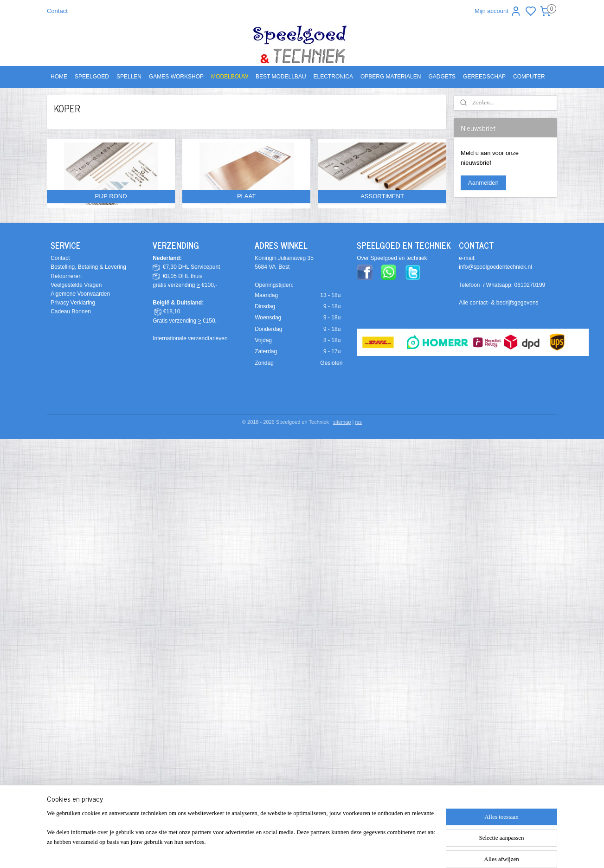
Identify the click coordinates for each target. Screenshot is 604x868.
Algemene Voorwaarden (80, 294)
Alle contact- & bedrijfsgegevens (498, 303)
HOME (59, 77)
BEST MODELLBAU (281, 77)
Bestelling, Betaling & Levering (88, 267)
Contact (57, 11)
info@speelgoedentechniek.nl (495, 267)
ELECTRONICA (333, 77)
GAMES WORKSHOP (176, 77)
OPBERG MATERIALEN (391, 77)
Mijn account (498, 11)
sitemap (342, 422)
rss (358, 422)
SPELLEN (129, 77)
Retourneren (66, 276)
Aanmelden (483, 183)
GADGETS (442, 77)
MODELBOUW (230, 77)
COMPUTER (529, 77)
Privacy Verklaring (73, 303)
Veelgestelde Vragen (76, 285)
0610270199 (530, 285)
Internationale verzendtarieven (190, 338)
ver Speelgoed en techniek (394, 258)
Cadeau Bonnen (71, 311)
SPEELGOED (92, 77)
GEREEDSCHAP (484, 77)
